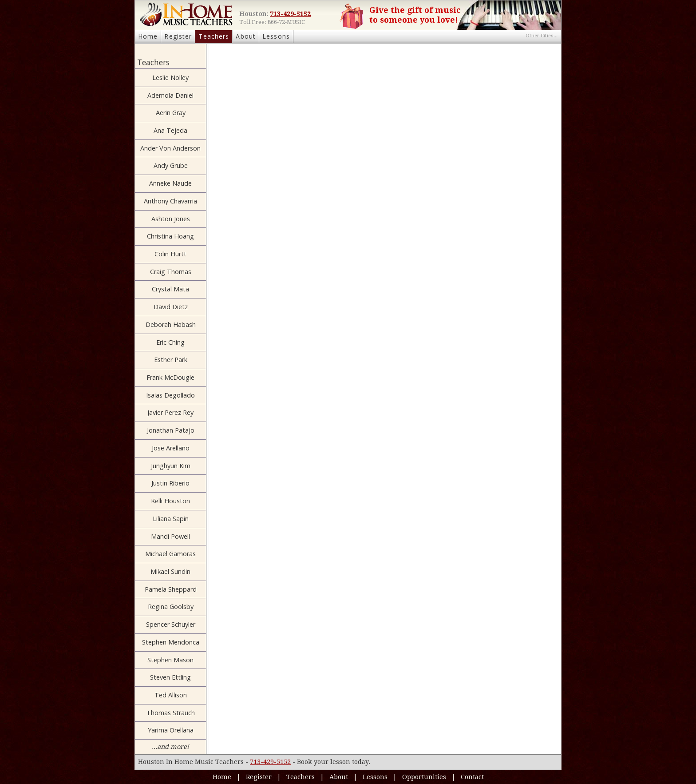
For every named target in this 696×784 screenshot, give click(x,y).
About (246, 36)
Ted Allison (171, 695)
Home (148, 36)
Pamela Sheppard (171, 589)
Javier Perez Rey (170, 412)
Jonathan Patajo (171, 430)
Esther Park (171, 360)
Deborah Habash (171, 324)
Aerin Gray (171, 113)
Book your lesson (324, 762)
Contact (472, 777)
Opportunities (424, 777)
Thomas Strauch (171, 713)
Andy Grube (171, 165)
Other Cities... (542, 36)
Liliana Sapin (171, 519)
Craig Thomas (171, 272)
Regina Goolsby (171, 607)
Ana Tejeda (170, 130)
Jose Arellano (171, 448)
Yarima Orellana (171, 730)
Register (178, 36)
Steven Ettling (170, 677)
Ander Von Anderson (170, 148)
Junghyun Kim (171, 466)
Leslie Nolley (170, 78)
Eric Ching (170, 342)
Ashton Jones (171, 219)
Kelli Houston (170, 501)
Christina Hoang (170, 236)
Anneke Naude (170, 183)
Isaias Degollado (170, 395)
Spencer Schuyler (171, 624)
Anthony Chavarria (170, 201)
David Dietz (171, 307)
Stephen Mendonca (171, 642)
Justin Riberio (170, 483)
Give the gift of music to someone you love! (415, 15)
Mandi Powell (170, 536)
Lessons (276, 36)
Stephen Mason (170, 660)
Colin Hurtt (170, 254)
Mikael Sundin (170, 571)
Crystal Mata (170, 289)
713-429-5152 (290, 14)
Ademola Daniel (170, 95)
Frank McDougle (170, 377)
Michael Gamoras (170, 554)
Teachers (214, 36)
